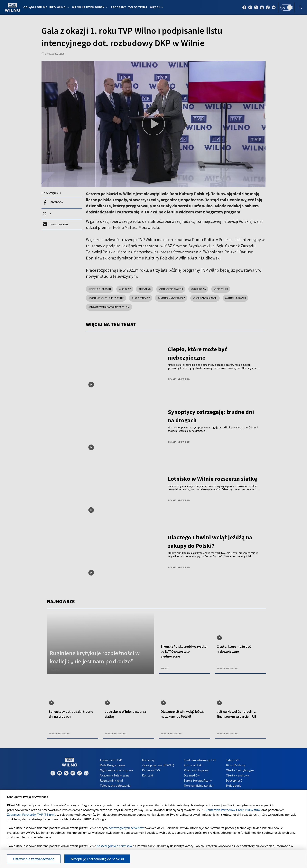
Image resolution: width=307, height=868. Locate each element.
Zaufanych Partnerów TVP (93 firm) (31, 814)
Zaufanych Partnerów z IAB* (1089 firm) (233, 810)
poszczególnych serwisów (126, 828)
